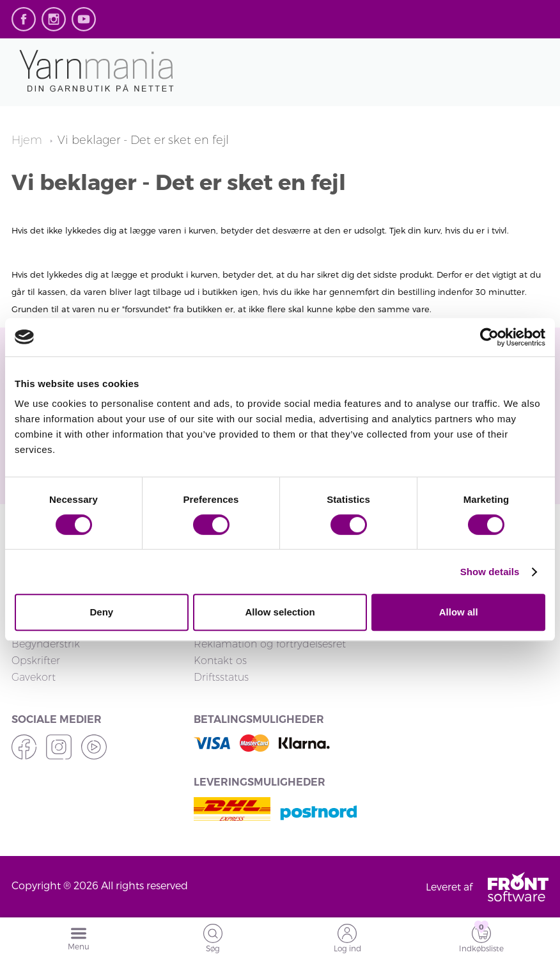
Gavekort (34, 677)
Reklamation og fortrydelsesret (270, 644)
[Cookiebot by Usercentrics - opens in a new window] (489, 337)
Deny (101, 612)
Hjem (28, 140)
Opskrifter (36, 661)
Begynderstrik (46, 644)
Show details (490, 572)
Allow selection (280, 612)
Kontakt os (220, 661)
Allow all (459, 612)
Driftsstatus (221, 677)
